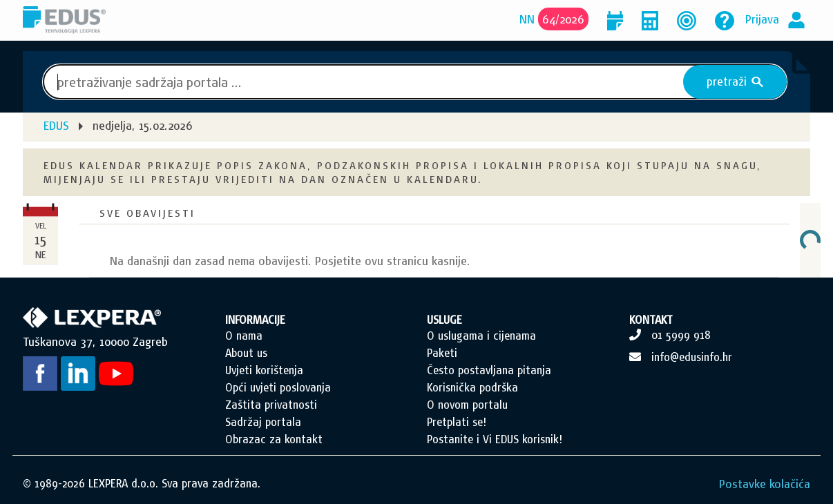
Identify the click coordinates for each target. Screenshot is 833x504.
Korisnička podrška (472, 387)
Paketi (442, 353)
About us (246, 353)
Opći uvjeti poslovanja (278, 387)
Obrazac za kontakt (274, 439)
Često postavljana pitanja (489, 370)
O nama (244, 336)
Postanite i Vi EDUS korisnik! (495, 439)
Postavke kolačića (765, 484)
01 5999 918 (681, 335)
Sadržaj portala (263, 422)
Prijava (762, 19)
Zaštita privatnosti (271, 405)
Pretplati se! (457, 422)
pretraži (735, 81)
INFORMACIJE (255, 320)
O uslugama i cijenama (481, 336)
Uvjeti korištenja (264, 370)
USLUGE (444, 320)
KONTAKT (651, 320)
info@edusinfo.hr (692, 357)
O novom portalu (467, 405)
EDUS (56, 125)
